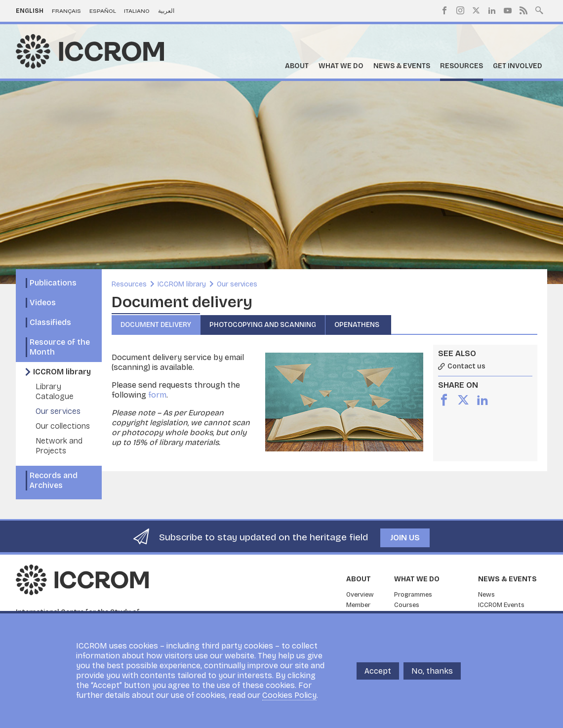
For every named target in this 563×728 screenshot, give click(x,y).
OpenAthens (358, 325)
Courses (407, 605)
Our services (58, 411)
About (297, 66)
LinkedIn (492, 10)
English (30, 11)
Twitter (476, 10)
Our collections (63, 426)
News (486, 595)
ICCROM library (62, 372)
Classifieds (50, 322)
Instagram (460, 10)
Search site (539, 9)
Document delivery (156, 325)
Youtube (508, 10)
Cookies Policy (289, 696)
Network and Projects (59, 446)
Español (103, 11)
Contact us (466, 366)
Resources (462, 66)
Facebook (444, 10)
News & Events (402, 66)
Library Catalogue (55, 391)
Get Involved (518, 66)
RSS (523, 10)
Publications (53, 283)
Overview (360, 595)
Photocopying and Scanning (263, 325)
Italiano (137, 11)
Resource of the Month (60, 347)
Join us (405, 538)
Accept (378, 671)
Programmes (413, 595)
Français (66, 11)
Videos (43, 303)
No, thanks (432, 671)
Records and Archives (54, 480)
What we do (341, 66)
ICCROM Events (501, 605)
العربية (166, 11)
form (157, 395)
